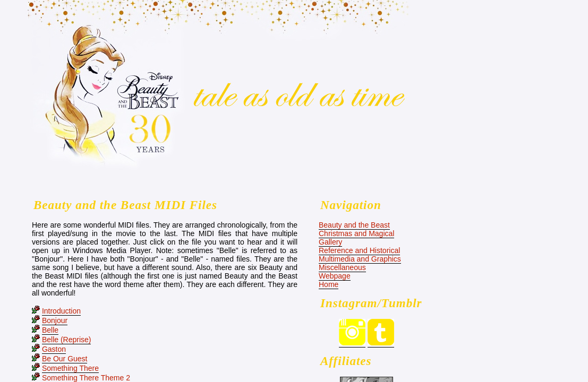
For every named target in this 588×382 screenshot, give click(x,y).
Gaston (54, 349)
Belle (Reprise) (67, 340)
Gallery (330, 242)
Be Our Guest (65, 359)
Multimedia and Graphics (360, 259)
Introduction (61, 311)
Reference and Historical (359, 250)
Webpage (335, 276)
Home (329, 284)
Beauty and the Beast (354, 225)
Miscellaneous (342, 267)
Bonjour (55, 320)
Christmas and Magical (356, 233)
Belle (50, 330)
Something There (70, 368)
